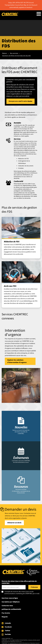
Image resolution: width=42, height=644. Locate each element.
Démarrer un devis (14, 523)
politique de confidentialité (11, 609)
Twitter (8, 631)
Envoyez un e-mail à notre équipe (20, 101)
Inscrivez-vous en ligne (10, 598)
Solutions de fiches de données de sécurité (16, 56)
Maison (5, 53)
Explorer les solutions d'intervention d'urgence (17, 361)
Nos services (14, 53)
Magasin (5, 617)
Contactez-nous (7, 606)
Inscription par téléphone (11, 602)
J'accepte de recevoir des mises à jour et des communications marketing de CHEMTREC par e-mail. (22, 593)
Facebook (8, 627)
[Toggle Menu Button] (39, 14)
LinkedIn (8, 623)
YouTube (8, 634)
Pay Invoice (6, 613)
